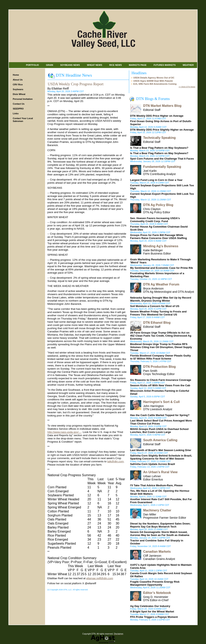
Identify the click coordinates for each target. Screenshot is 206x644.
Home (16, 75)
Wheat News (95, 65)
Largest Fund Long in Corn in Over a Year (156, 180)
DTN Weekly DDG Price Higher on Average (157, 116)
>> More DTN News (187, 87)
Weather (188, 65)
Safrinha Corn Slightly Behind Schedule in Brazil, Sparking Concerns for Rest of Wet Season (161, 457)
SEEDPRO (18, 109)
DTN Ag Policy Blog (158, 205)
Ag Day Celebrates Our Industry (150, 606)
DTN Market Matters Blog (162, 106)
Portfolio (32, 65)
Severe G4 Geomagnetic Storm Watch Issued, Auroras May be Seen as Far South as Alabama (160, 534)
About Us (18, 80)
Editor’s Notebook (157, 593)
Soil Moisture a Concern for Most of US (155, 306)
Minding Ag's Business (161, 246)
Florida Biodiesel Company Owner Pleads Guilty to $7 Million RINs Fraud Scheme (161, 357)
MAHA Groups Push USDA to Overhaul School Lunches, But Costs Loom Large (159, 431)
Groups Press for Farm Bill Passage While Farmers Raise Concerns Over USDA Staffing (159, 237)
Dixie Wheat (19, 94)
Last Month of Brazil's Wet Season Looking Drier (161, 450)
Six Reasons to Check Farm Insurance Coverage (161, 380)
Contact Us (19, 104)
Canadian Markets (157, 552)
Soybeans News (70, 65)
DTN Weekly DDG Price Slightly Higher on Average (162, 130)
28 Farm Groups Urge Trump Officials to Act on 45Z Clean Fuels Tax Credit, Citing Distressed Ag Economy (161, 336)
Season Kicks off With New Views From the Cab (160, 385)
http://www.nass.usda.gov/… (64, 432)
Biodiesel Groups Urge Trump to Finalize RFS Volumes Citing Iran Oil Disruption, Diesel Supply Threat (161, 347)
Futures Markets (164, 65)
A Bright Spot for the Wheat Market (152, 612)
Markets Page (138, 65)
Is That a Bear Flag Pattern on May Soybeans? (159, 148)
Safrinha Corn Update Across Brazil (153, 464)
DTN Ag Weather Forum (161, 284)
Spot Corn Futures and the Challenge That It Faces (162, 159)
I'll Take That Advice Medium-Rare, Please (156, 485)
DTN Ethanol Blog (157, 323)
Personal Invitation (23, 99)
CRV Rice (18, 84)
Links (16, 113)
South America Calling (160, 440)
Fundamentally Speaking (162, 167)
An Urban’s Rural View (160, 472)
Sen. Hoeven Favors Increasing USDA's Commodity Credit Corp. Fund (155, 220)
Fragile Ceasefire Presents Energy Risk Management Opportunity (155, 583)
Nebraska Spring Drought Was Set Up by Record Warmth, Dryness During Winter (161, 299)
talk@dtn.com (115, 461)
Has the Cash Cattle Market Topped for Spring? (160, 415)
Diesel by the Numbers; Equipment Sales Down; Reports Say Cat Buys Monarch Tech (160, 525)
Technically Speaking (160, 138)
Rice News (115, 65)
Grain (50, 65)
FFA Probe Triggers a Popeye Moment (154, 617)
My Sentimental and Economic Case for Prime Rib (162, 268)
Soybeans (18, 89)
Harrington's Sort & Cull (162, 402)
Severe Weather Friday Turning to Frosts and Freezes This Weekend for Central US (158, 313)
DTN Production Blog (160, 367)
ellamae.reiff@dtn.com (100, 578)
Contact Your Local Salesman (23, 120)
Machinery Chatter (157, 510)
